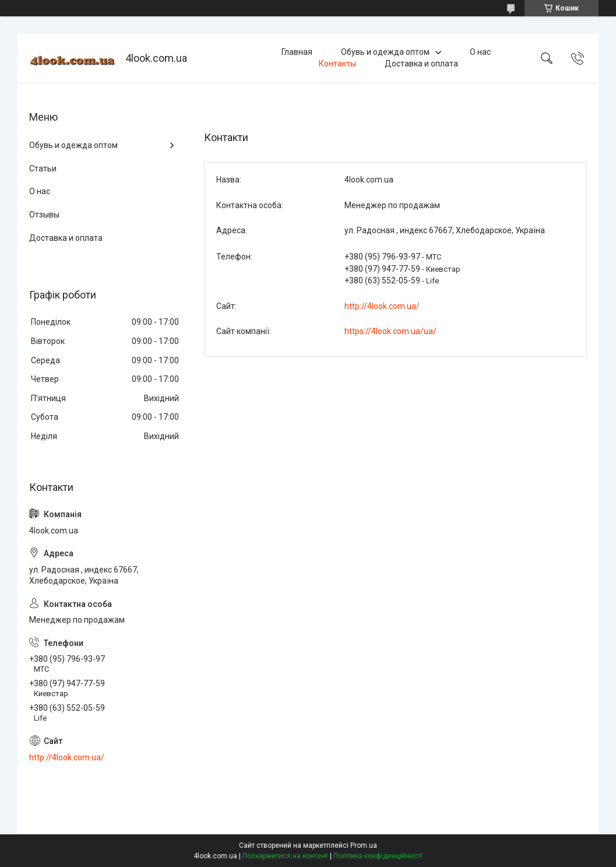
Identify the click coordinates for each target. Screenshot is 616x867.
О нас (480, 52)
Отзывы (44, 215)
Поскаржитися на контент (285, 856)
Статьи (43, 169)
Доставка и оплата (421, 64)
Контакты (337, 64)
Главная (297, 52)
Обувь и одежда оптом (385, 52)
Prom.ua (364, 845)
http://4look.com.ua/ (382, 306)
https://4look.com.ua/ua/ (390, 331)
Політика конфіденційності (378, 856)
